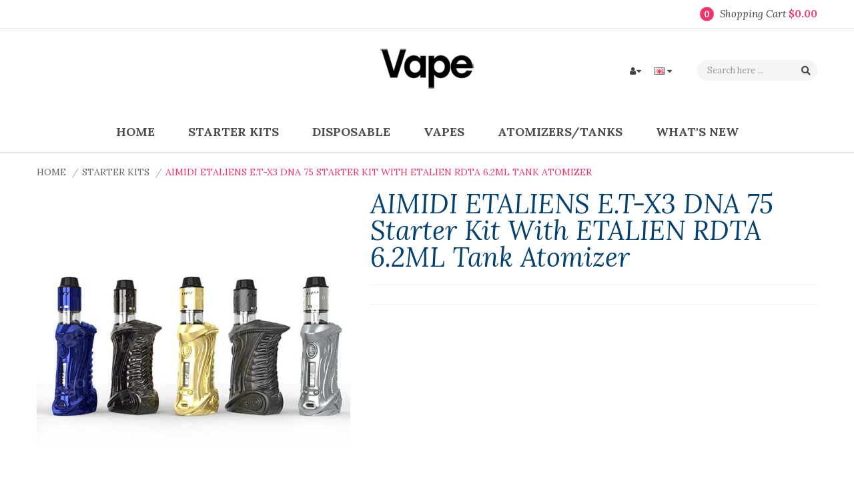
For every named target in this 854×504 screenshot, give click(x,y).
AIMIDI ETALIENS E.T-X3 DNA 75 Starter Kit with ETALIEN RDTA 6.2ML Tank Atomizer (379, 172)
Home (51, 172)
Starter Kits (116, 172)
